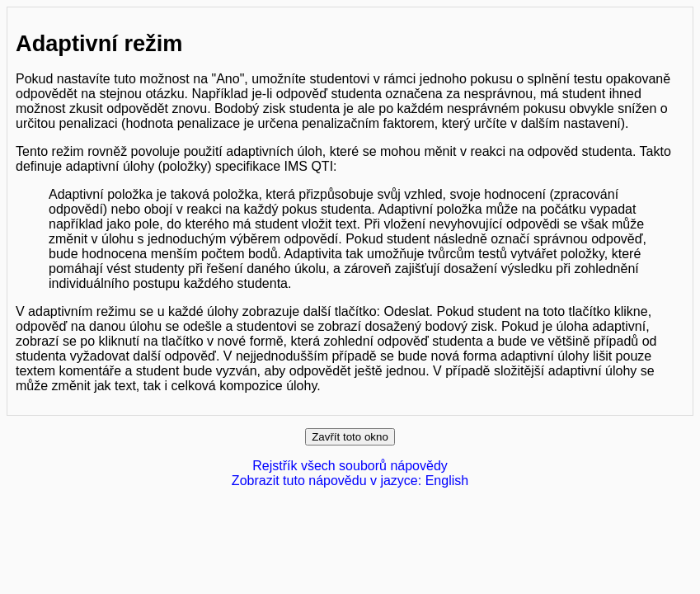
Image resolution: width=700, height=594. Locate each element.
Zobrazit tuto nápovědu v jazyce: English (350, 481)
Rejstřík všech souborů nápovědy (350, 466)
